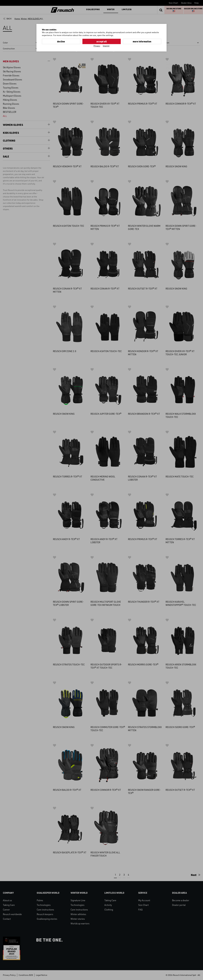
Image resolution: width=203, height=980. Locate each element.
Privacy (97, 46)
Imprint (106, 46)
